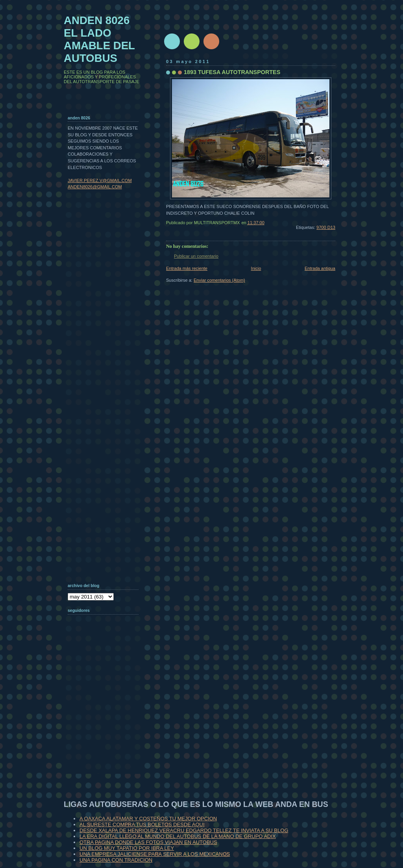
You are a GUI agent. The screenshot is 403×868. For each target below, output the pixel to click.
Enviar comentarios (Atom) (219, 280)
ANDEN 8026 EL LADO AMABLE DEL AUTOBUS (99, 39)
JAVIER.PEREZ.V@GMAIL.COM (100, 180)
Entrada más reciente (187, 268)
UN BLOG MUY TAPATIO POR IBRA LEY (127, 848)
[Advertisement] (107, 723)
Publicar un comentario (196, 256)
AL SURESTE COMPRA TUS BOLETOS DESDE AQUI (142, 824)
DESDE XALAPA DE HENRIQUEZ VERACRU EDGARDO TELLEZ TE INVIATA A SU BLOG (184, 830)
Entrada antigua (320, 268)
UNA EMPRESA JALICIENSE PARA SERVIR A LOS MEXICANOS (155, 854)
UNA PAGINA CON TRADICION (116, 860)
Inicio (256, 268)
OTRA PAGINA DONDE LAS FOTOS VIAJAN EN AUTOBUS (148, 842)
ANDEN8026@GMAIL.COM (95, 187)
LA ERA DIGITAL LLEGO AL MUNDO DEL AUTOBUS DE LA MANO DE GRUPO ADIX (178, 836)
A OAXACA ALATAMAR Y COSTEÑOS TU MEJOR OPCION (148, 819)
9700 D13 (326, 227)
